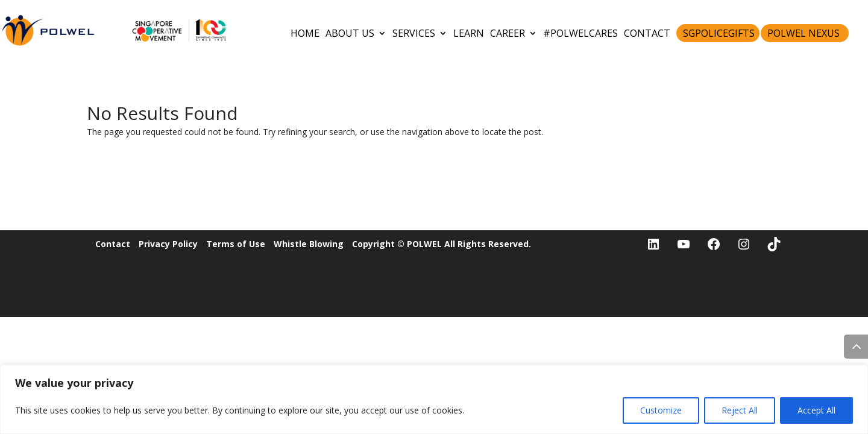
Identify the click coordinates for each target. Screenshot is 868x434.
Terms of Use (236, 244)
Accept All (816, 410)
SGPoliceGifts (719, 33)
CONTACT (647, 33)
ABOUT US (350, 33)
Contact (113, 244)
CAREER (508, 33)
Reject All (740, 410)
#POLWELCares (580, 33)
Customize (661, 410)
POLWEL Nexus (804, 33)
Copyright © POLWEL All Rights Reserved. (442, 244)
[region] (434, 399)
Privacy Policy (168, 244)
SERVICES (414, 33)
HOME (305, 33)
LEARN (469, 33)
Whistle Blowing (309, 244)
